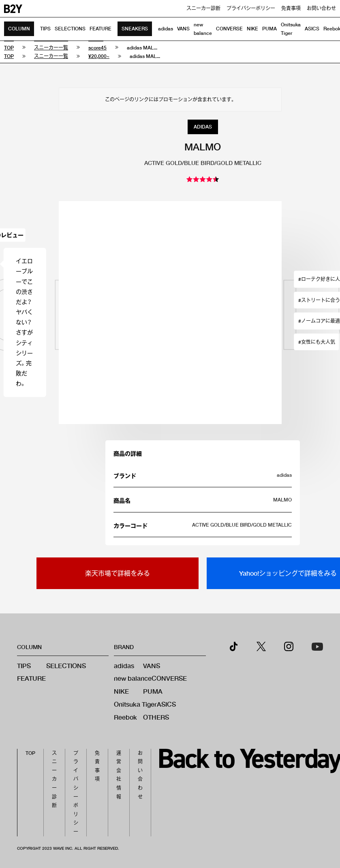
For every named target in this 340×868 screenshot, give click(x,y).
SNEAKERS (135, 29)
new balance (133, 678)
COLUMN (19, 29)
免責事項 (291, 8)
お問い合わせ (321, 8)
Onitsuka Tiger (135, 704)
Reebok (125, 717)
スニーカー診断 (203, 8)
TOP (30, 753)
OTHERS (156, 717)
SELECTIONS (70, 29)
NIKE (252, 29)
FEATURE (101, 29)
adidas (166, 29)
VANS (183, 29)
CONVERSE (229, 29)
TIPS (45, 29)
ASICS (312, 29)
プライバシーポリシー (251, 8)
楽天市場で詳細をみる (118, 573)
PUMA (269, 29)
